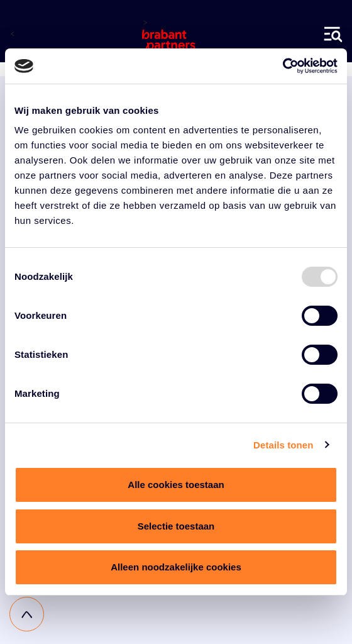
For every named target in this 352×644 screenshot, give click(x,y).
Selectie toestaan (176, 526)
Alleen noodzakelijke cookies (176, 567)
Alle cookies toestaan (176, 485)
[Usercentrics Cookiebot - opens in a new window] (283, 66)
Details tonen (283, 445)
